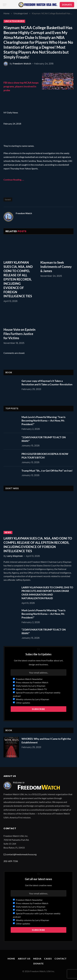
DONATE (67, 5)
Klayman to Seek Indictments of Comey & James (56, 267)
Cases (48, 959)
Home (11, 959)
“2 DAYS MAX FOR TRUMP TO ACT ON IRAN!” (44, 439)
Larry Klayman (15, 556)
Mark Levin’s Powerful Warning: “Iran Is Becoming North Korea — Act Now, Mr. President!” (43, 421)
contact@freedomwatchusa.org (21, 854)
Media (37, 959)
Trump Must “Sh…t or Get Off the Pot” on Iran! (47, 471)
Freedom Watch (22, 64)
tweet (8, 199)
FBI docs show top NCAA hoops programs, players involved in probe (21, 86)
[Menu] (5, 5)
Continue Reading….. (14, 180)
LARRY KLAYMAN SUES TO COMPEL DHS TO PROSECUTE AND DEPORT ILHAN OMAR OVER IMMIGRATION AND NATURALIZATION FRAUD (47, 593)
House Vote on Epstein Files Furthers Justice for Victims (19, 334)
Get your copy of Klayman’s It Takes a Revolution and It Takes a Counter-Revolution (47, 383)
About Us (24, 959)
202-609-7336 (11, 861)
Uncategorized (14, 21)
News (8, 532)
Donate (38, 963)
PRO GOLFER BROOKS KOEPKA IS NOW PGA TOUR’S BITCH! (45, 456)
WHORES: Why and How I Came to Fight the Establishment (46, 741)
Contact (61, 959)
